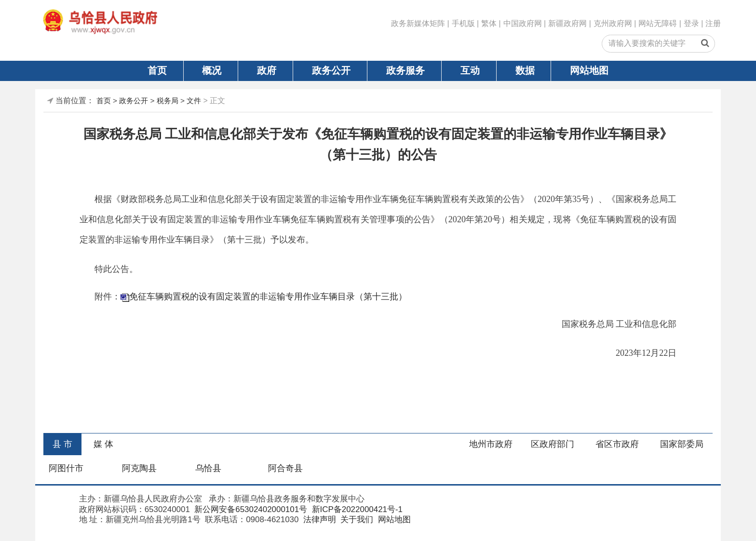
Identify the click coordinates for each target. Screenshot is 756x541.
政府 (267, 70)
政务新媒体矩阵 (418, 23)
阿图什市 (66, 468)
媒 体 (103, 444)
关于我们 (356, 520)
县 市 (62, 444)
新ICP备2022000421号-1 (356, 509)
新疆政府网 (567, 23)
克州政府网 (613, 23)
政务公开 (331, 70)
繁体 (489, 23)
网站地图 (589, 70)
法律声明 (318, 520)
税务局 (168, 101)
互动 (470, 70)
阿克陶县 (139, 468)
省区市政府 (617, 444)
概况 (212, 70)
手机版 (463, 23)
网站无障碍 (658, 23)
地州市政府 (491, 444)
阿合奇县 (285, 468)
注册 (713, 23)
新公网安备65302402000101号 (250, 509)
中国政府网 (523, 23)
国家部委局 (682, 444)
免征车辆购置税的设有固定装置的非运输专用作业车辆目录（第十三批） (268, 297)
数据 (525, 70)
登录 (691, 23)
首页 (157, 70)
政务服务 (405, 70)
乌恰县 (208, 468)
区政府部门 (553, 444)
